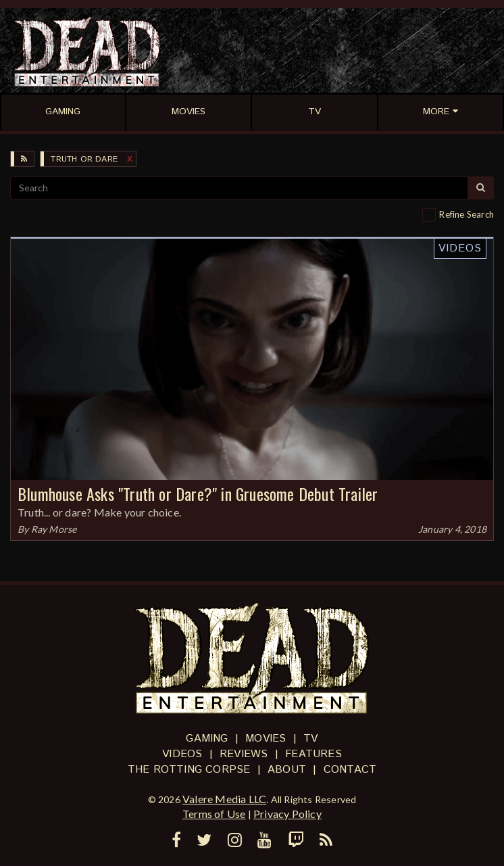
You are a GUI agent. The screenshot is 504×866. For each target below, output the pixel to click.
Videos (460, 248)
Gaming (207, 739)
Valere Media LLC (224, 799)
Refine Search (467, 214)
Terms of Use (214, 814)
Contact (350, 770)
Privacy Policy (287, 814)
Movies (266, 739)
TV (310, 739)
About (287, 770)
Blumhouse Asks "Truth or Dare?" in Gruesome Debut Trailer (198, 494)
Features (313, 754)
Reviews (244, 754)
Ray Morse (54, 529)
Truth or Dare (84, 159)
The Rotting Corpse (189, 770)
